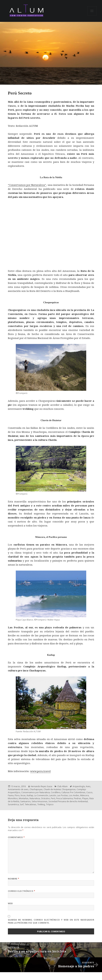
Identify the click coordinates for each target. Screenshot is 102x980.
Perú (53, 798)
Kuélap (30, 795)
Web (10, 903)
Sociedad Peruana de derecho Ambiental (68, 801)
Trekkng (41, 804)
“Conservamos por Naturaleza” (27, 185)
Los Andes (74, 795)
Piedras (78, 798)
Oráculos (45, 798)
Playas (85, 798)
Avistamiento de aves (18, 789)
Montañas (24, 798)
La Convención (41, 795)
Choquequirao (69, 789)
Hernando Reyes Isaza (41, 786)
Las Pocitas (62, 795)
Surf (22, 804)
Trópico (50, 804)
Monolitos (13, 798)
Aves (88, 786)
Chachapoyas (36, 789)
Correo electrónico (22, 891)
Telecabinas (30, 804)
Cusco (89, 792)
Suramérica (13, 804)
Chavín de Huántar (52, 789)
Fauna (11, 795)
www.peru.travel (40, 771)
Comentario (16, 837)
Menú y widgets (92, 15)
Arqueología (79, 786)
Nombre (14, 879)
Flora (17, 795)
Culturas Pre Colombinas (73, 792)
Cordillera (56, 792)
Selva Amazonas (40, 801)
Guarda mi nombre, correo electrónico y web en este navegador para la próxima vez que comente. (51, 921)
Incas (23, 795)
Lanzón (53, 795)
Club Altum (62, 786)
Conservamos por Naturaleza (36, 792)
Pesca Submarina (65, 798)
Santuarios (25, 801)
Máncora (84, 795)
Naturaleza (35, 798)
